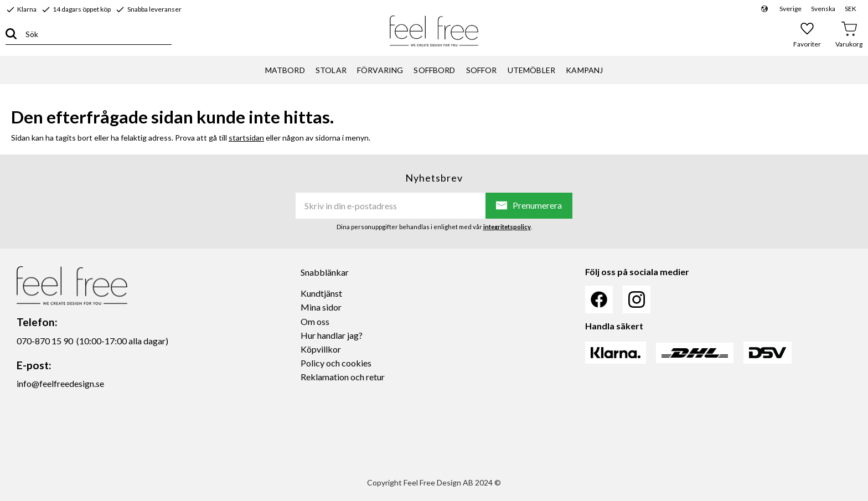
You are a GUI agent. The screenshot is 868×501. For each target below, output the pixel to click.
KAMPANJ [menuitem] (584, 70)
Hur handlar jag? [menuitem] (332, 335)
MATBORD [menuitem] (285, 70)
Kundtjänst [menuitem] (321, 293)
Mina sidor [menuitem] (321, 307)
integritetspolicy (507, 227)
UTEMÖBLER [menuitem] (531, 70)
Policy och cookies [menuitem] (336, 363)
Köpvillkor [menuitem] (321, 349)
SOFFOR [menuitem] (482, 70)
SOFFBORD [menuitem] (434, 70)
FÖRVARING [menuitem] (380, 70)
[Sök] (11, 34)
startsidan (246, 138)
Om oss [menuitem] (315, 321)
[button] (807, 34)
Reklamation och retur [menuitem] (343, 377)
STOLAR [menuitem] (331, 70)
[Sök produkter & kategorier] (94, 34)
